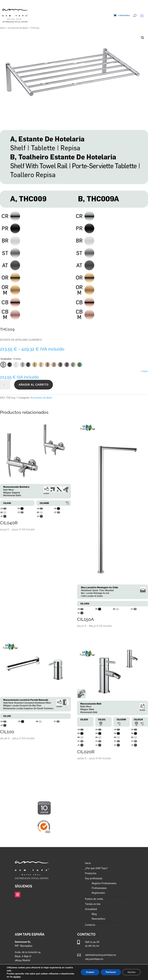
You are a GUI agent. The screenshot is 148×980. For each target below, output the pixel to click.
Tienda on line (93, 904)
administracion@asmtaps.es (101, 955)
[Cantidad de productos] (5, 385)
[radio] (28, 365)
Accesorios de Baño (18, 28)
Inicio (3, 28)
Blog (94, 914)
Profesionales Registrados (99, 890)
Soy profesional (94, 879)
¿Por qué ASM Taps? (96, 868)
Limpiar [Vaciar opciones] (144, 371)
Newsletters (98, 919)
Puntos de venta (94, 899)
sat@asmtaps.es (94, 959)
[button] (143, 38)
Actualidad (91, 909)
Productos (91, 873)
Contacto (90, 925)
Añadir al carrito (34, 385)
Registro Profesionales (104, 883)
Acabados (6, 359)
